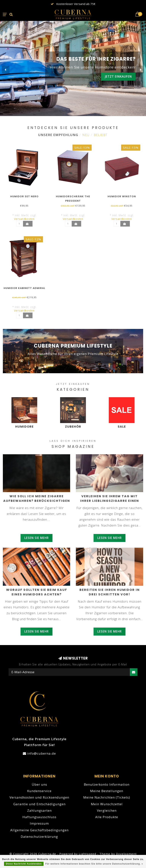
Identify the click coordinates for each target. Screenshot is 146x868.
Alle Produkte (107, 817)
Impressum (39, 823)
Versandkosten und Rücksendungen (39, 797)
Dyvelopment (126, 854)
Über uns (39, 784)
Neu (86, 135)
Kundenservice (39, 791)
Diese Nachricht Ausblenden (24, 864)
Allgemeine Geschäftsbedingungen (39, 830)
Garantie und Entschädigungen (39, 804)
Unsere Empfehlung (58, 135)
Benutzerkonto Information (107, 784)
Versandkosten (24, 219)
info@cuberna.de (42, 753)
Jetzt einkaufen (118, 76)
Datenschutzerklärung (39, 837)
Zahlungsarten (39, 810)
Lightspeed (87, 854)
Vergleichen (107, 810)
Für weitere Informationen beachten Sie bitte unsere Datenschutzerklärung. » (94, 864)
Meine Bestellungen (107, 791)
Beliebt (101, 135)
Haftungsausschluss (39, 817)
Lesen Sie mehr (36, 538)
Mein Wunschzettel (107, 804)
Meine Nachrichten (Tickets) (107, 797)
